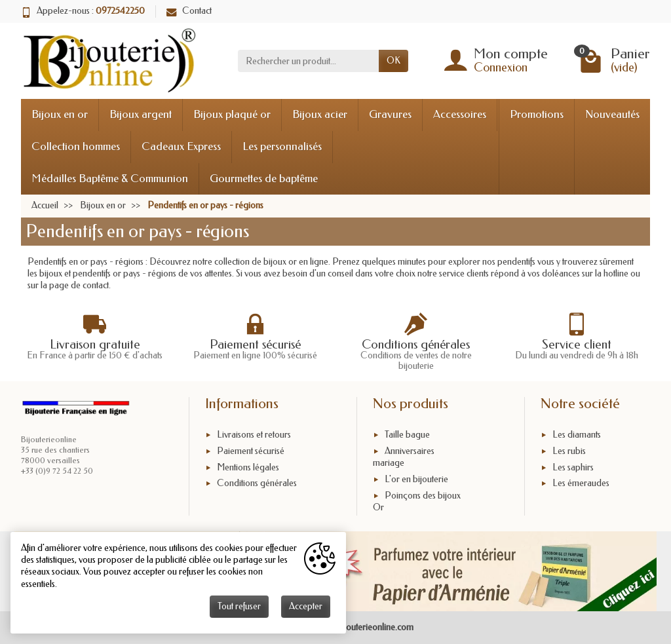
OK (393, 61)
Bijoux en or (60, 114)
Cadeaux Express (181, 146)
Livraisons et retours (254, 435)
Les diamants (577, 435)
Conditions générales (257, 484)
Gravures (390, 114)
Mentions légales (248, 467)
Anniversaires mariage (404, 457)
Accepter (306, 606)
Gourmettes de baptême (264, 179)
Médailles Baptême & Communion (110, 179)
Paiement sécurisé (251, 451)
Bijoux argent (141, 114)
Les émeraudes (581, 484)
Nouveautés (612, 114)
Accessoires (460, 114)
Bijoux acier (320, 114)
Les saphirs (573, 467)
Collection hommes (76, 146)
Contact (189, 11)
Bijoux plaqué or (232, 114)
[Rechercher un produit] (308, 61)
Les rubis (569, 451)
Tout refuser (239, 606)
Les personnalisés (282, 146)
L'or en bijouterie (416, 479)
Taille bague (407, 435)
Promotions (537, 114)
